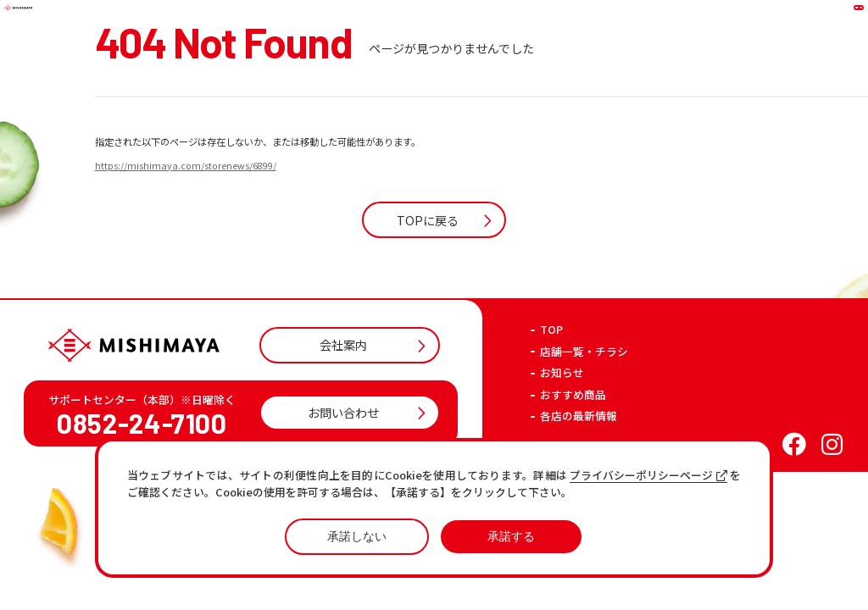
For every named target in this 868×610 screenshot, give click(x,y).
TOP (551, 407)
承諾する (511, 536)
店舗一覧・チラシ (584, 429)
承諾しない (357, 536)
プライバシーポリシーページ (648, 476)
